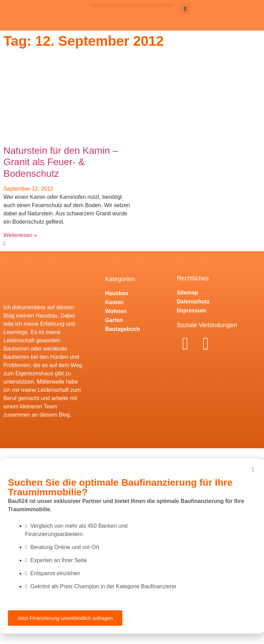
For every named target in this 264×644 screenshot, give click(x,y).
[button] (132, 5)
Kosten (114, 302)
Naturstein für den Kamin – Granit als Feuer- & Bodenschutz (61, 162)
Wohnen (116, 311)
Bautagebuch (123, 329)
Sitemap (187, 293)
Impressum (191, 310)
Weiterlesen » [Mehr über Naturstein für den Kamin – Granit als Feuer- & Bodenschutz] (20, 235)
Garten (114, 320)
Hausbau (117, 293)
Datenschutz (193, 302)
